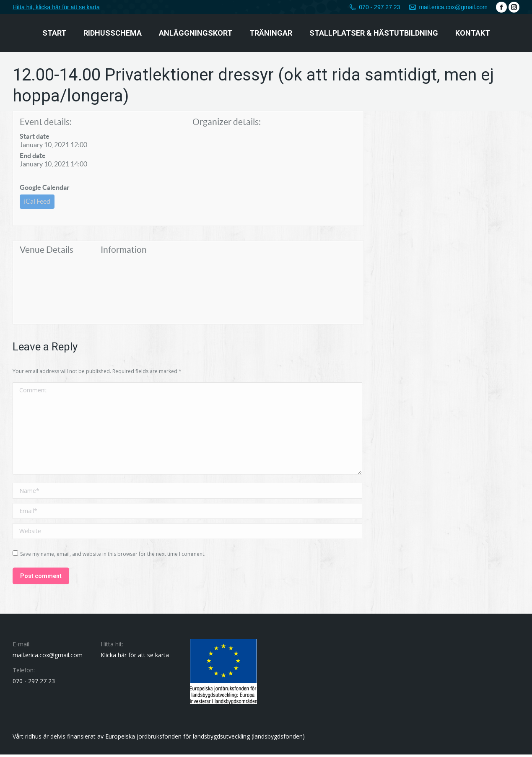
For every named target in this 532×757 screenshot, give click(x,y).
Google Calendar (45, 187)
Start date (35, 136)
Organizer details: (227, 122)
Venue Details (47, 252)
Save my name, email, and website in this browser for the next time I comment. (113, 556)
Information (124, 252)
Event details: (46, 122)
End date (33, 156)
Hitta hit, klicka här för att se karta (56, 7)
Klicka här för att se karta (135, 657)
